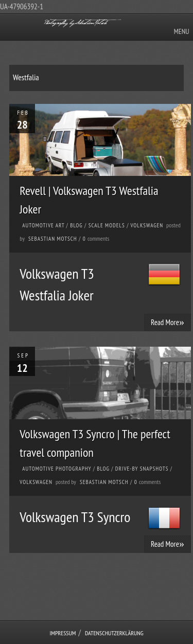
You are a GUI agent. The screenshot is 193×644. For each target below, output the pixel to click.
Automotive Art (43, 225)
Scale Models (107, 225)
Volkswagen (147, 225)
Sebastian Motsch (53, 239)
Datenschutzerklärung (114, 633)
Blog (76, 225)
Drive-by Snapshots (142, 469)
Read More (168, 322)
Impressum (63, 633)
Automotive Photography (57, 469)
